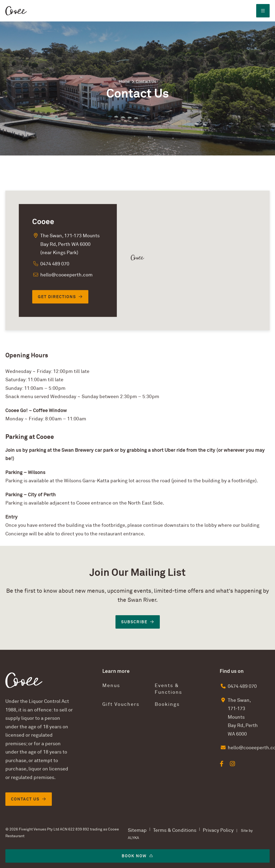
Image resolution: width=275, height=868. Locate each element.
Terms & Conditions (175, 830)
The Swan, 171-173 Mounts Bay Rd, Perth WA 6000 (243, 717)
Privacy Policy (218, 830)
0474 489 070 (242, 686)
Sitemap (137, 830)
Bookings (167, 704)
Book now (134, 856)
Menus (111, 686)
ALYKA (133, 838)
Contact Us (25, 799)
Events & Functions (168, 689)
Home (124, 82)
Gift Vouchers (121, 704)
